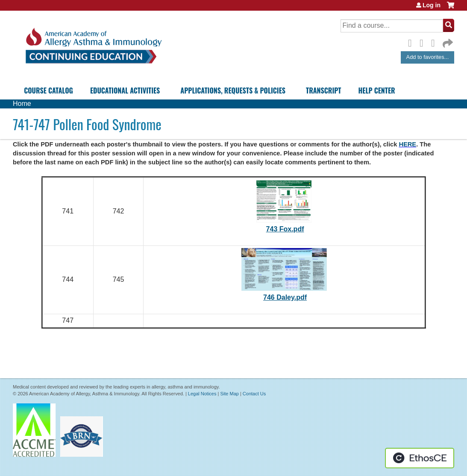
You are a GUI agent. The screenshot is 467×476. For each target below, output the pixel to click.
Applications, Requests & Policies (233, 91)
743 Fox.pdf (285, 229)
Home (22, 104)
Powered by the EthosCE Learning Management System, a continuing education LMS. (420, 458)
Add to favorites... (428, 57)
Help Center (376, 91)
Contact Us (254, 394)
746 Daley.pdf (285, 297)
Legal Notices (202, 394)
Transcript (323, 91)
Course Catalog (48, 91)
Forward (447, 41)
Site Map (229, 394)
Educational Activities (125, 91)
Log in (432, 5)
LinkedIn (435, 42)
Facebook (412, 42)
